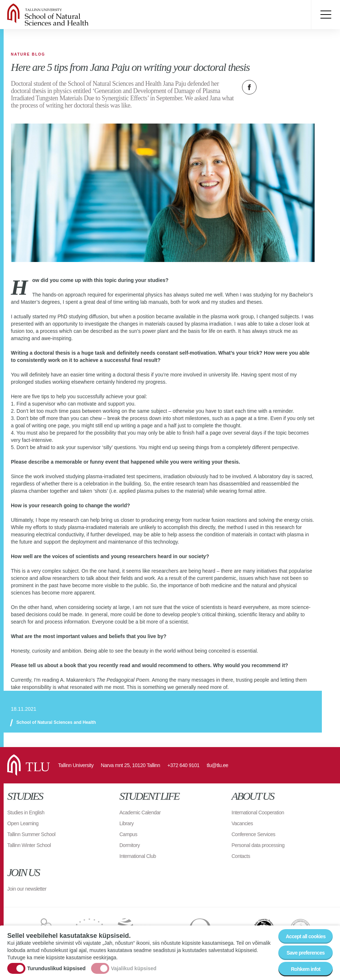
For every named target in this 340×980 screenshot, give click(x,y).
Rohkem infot (306, 969)
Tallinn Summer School (31, 834)
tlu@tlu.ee (218, 765)
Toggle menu (325, 15)
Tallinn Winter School (29, 845)
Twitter (267, 87)
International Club (138, 856)
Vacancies (242, 823)
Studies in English (26, 812)
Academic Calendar (140, 812)
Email (286, 87)
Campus (128, 834)
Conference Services (253, 834)
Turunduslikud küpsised (56, 969)
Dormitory (130, 845)
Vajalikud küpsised (134, 969)
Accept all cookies (306, 937)
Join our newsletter (27, 889)
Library (126, 823)
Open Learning (23, 823)
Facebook (249, 87)
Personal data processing (258, 845)
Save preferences (306, 953)
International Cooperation (258, 812)
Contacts (241, 856)
